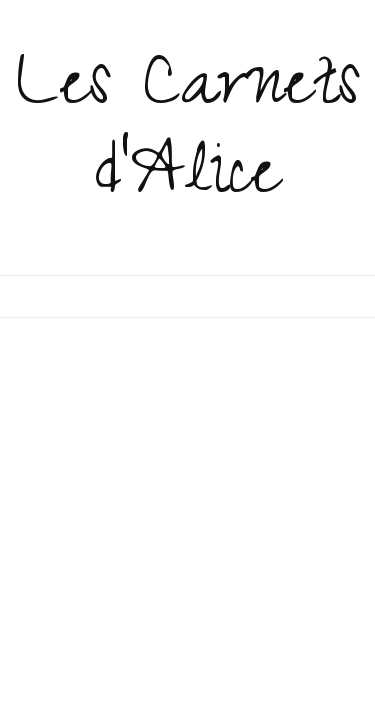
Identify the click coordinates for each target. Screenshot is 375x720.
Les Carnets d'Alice (188, 136)
